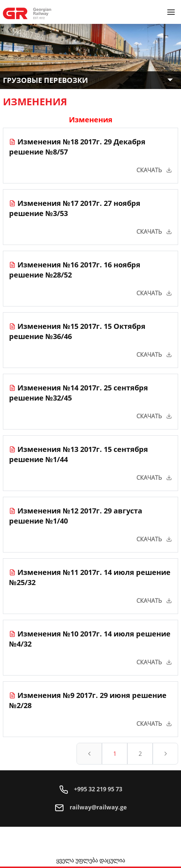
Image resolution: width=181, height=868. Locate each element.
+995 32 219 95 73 (91, 789)
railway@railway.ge (91, 807)
